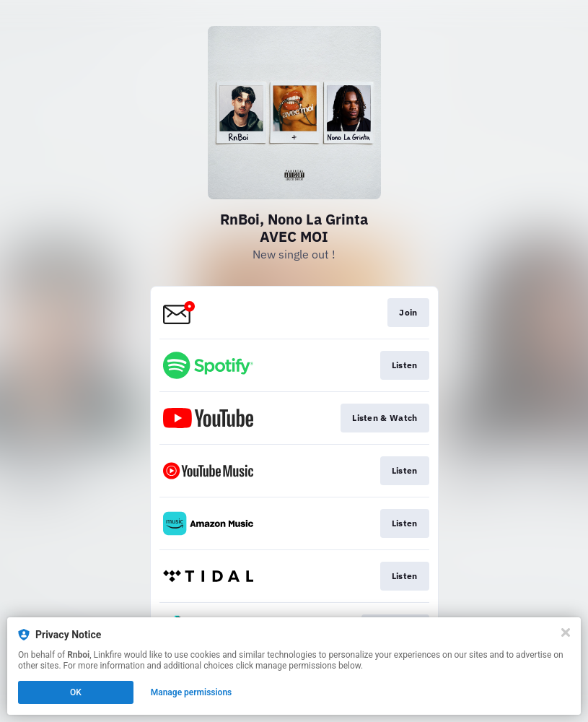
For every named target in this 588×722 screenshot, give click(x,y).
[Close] (566, 632)
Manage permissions (192, 692)
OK (76, 692)
